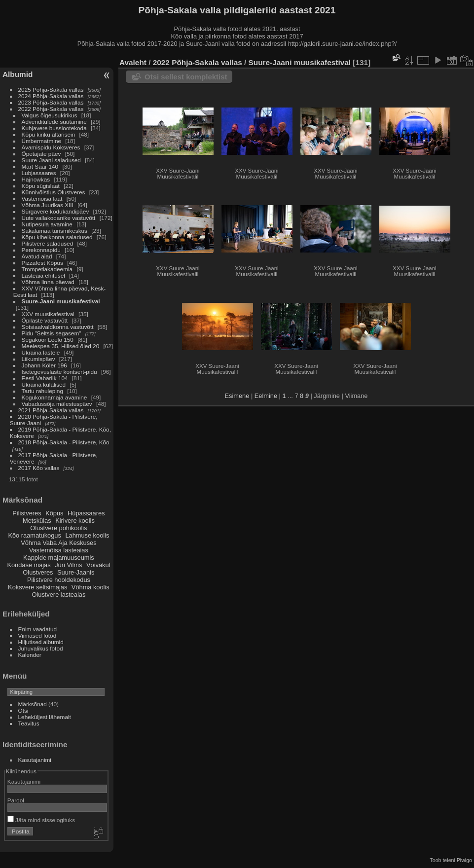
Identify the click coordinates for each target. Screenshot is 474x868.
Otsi (23, 710)
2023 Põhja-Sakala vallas (51, 102)
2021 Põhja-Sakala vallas (51, 410)
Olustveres (38, 572)
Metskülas (37, 521)
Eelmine (266, 396)
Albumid (18, 74)
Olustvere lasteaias (58, 595)
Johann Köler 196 (44, 365)
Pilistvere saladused (48, 243)
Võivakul (98, 565)
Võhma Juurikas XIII (48, 205)
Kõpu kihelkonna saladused (57, 237)
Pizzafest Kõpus (42, 263)
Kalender (30, 655)
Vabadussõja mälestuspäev (57, 404)
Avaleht (133, 62)
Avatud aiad (37, 256)
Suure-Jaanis (76, 572)
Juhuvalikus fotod (41, 648)
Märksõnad (33, 704)
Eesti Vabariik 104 (45, 378)
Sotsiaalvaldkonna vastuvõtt (58, 327)
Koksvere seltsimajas (37, 587)
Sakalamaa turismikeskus (55, 231)
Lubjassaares (39, 173)
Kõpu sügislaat (41, 186)
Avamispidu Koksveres (51, 147)
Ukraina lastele (42, 352)
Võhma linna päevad (48, 282)
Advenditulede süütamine (54, 122)
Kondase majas (29, 565)
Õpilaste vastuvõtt (45, 320)
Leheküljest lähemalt (45, 717)
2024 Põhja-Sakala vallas (51, 96)
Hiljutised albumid (41, 642)
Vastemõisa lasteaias (59, 550)
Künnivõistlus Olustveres (54, 192)
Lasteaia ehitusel (43, 275)
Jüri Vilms (68, 565)
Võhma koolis (91, 587)
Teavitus (29, 723)
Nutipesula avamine (48, 224)
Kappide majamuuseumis (59, 558)
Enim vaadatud (38, 629)
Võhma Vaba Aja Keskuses (58, 543)
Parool (16, 800)
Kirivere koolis (75, 521)
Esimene (237, 396)
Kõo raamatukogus (34, 535)
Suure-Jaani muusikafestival (61, 301)
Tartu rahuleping (42, 391)
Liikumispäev (39, 359)
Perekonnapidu (41, 250)
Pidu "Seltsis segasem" (52, 333)
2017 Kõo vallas (39, 468)
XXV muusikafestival (48, 314)
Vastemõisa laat (42, 199)
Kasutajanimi (35, 760)
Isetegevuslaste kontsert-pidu (59, 372)
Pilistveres (27, 513)
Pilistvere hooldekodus (59, 580)
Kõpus (54, 513)
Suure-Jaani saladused (51, 160)
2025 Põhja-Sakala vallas (51, 90)
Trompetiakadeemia (47, 269)
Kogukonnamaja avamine (55, 397)
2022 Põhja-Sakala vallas (51, 109)
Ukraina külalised (44, 384)
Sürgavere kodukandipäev (55, 211)
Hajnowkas (36, 179)
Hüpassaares (86, 513)
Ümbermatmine (41, 141)
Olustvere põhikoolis (58, 528)
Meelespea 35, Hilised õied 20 (61, 346)
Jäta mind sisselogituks (41, 820)
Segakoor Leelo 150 (48, 340)
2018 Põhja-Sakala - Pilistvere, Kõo (64, 442)
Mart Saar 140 (40, 166)
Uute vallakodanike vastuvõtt (59, 218)
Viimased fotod (37, 635)
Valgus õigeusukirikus (50, 115)
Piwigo (464, 860)
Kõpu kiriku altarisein (49, 134)
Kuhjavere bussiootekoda (54, 128)
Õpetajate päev (41, 154)
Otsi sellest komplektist (186, 77)
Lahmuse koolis (87, 535)
